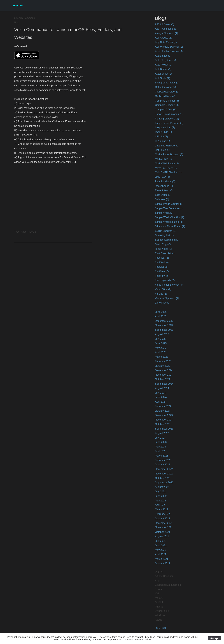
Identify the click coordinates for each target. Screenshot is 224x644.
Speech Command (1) (167, 240)
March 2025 (162, 357)
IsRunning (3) (162, 141)
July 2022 (160, 492)
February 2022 (163, 514)
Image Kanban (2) (165, 128)
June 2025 (161, 343)
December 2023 (164, 415)
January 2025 (162, 366)
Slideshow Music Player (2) (170, 226)
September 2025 (164, 330)
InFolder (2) (161, 137)
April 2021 (161, 554)
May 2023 (160, 447)
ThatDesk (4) (162, 262)
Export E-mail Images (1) (169, 114)
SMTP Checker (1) (165, 231)
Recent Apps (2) (164, 186)
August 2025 (162, 334)
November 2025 (164, 325)
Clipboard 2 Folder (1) (167, 92)
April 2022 (161, 505)
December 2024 (164, 370)
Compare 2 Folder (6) (167, 101)
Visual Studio (162, 611)
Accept (214, 638)
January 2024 (162, 411)
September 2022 (164, 482)
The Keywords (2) (165, 280)
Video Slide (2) (163, 289)
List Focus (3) (162, 150)
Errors (158, 589)
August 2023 (162, 433)
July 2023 (160, 438)
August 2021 (162, 536)
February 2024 (163, 406)
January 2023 (162, 465)
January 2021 (162, 563)
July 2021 (160, 541)
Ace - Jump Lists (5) (166, 29)
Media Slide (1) (163, 159)
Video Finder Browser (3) (169, 285)
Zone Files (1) (163, 303)
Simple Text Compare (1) (169, 208)
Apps (158, 580)
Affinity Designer (164, 576)
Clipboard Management (168, 585)
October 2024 (162, 379)
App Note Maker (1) (166, 42)
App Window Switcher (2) (169, 47)
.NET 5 (159, 572)
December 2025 (164, 321)
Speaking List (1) (164, 235)
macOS (159, 598)
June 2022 (161, 496)
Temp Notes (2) (163, 249)
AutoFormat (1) (163, 74)
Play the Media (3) (165, 181)
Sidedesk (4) (162, 199)
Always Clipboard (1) (166, 33)
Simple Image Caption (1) (169, 204)
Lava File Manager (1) (167, 146)
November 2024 (164, 375)
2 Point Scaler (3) (165, 24)
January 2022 (162, 519)
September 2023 (164, 429)
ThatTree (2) (162, 271)
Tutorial (159, 607)
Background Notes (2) (167, 83)
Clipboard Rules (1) (166, 96)
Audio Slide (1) (163, 56)
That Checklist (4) (165, 253)
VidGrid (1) (161, 294)
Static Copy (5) (163, 244)
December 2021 (164, 523)
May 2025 (160, 348)
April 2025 (161, 352)
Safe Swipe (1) (163, 195)
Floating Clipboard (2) (167, 119)
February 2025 (163, 361)
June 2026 (161, 312)
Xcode (158, 620)
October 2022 (162, 478)
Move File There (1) (166, 168)
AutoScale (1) (162, 78)
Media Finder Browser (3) (169, 154)
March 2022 (162, 509)
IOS (157, 594)
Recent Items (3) (164, 190)
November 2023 (164, 420)
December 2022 (164, 469)
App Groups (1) (163, 38)
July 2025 (160, 339)
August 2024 (162, 388)
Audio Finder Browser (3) (169, 51)
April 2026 (161, 316)
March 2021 (162, 559)
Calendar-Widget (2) (166, 87)
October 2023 (162, 424)
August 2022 (162, 487)
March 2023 (162, 456)
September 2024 (164, 384)
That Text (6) (162, 258)
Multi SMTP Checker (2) (168, 172)
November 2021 (164, 527)
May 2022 (160, 501)
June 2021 (161, 546)
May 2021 (160, 550)
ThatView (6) (162, 276)
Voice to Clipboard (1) (167, 298)
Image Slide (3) (163, 132)
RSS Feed (161, 628)
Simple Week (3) (164, 213)
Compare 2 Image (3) (167, 105)
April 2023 (161, 451)
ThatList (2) (161, 267)
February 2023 (163, 460)
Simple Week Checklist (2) (169, 217)
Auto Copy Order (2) (166, 60)
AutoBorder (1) (163, 69)
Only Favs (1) (162, 177)
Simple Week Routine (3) (169, 222)
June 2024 (161, 397)
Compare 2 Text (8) (166, 110)
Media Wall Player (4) (167, 164)
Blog (17, 23)
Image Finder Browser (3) (169, 123)
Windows (160, 615)
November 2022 (164, 474)
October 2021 (162, 532)
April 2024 (161, 402)
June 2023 (161, 442)
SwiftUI (159, 602)
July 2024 (160, 393)
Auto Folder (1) (163, 65)
